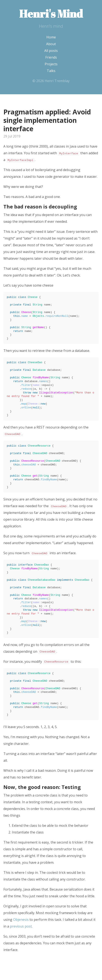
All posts (51, 51)
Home (51, 37)
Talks (51, 71)
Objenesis (21, 920)
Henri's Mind (51, 13)
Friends (51, 57)
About (51, 44)
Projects (51, 64)
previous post (21, 926)
